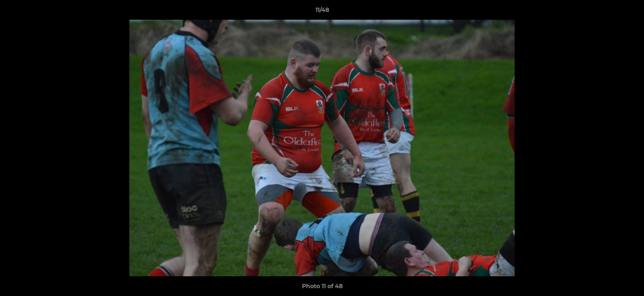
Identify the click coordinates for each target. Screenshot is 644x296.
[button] (629, 12)
